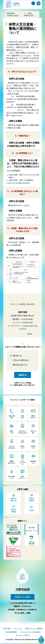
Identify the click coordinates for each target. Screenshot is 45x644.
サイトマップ (18, 628)
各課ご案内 (7, 628)
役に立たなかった (20, 365)
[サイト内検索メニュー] (33, 3)
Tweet (30, 334)
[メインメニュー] (39, 3)
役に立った (17, 356)
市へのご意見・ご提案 (23, 613)
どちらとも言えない (21, 360)
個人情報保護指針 (11, 632)
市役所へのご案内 (23, 597)
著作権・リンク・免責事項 (34, 628)
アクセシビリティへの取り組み (30, 632)
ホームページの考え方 (23, 635)
